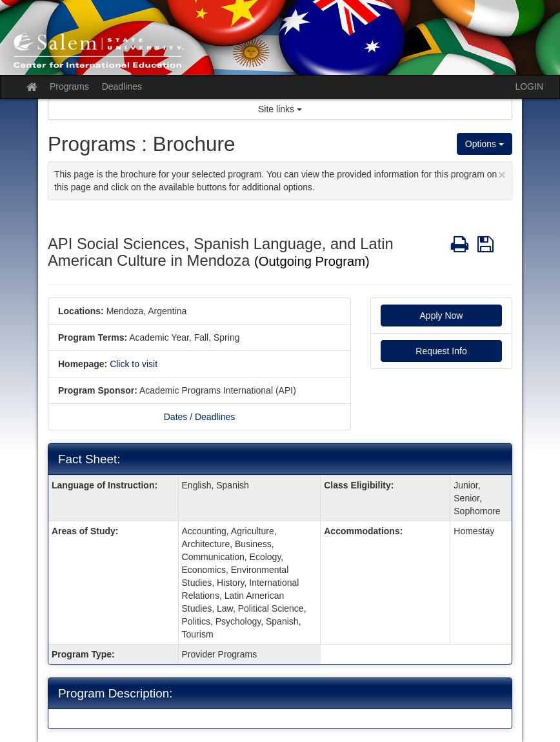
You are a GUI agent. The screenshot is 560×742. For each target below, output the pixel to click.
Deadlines (122, 86)
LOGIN (529, 86)
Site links (280, 109)
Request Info (441, 351)
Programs (69, 86)
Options (485, 144)
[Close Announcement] (502, 175)
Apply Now (442, 316)
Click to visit (134, 364)
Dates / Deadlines (200, 417)
